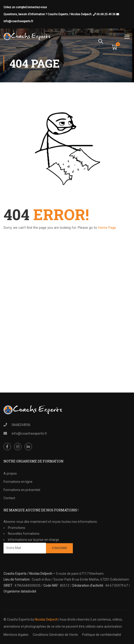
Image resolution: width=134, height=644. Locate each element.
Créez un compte (15, 7)
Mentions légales (16, 635)
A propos (10, 473)
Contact (9, 498)
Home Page (107, 228)
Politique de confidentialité (102, 635)
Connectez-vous (36, 7)
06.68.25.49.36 (108, 14)
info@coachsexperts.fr (18, 21)
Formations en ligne (18, 482)
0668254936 (21, 425)
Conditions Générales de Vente (55, 635)
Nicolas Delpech (46, 619)
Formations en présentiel (22, 490)
